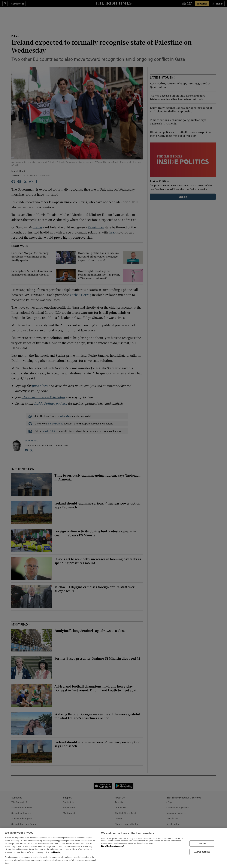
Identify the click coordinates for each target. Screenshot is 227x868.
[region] (113, 848)
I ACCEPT (202, 843)
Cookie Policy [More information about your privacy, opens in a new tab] (56, 852)
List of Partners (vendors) (113, 846)
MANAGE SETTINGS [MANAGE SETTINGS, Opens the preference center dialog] (202, 852)
